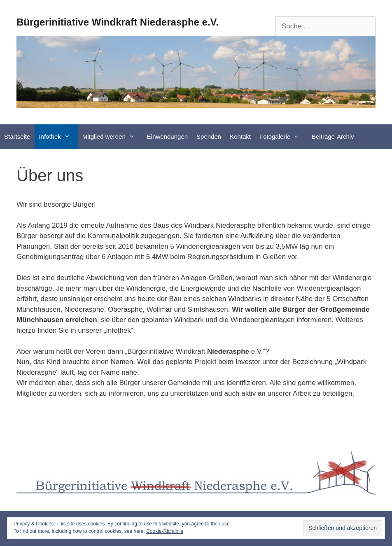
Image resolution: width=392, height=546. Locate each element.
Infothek (58, 137)
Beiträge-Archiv (333, 136)
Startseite (17, 136)
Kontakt (240, 136)
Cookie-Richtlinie (165, 531)
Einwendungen (167, 136)
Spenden (209, 136)
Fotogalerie (283, 137)
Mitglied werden (113, 137)
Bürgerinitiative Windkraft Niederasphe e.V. (118, 22)
